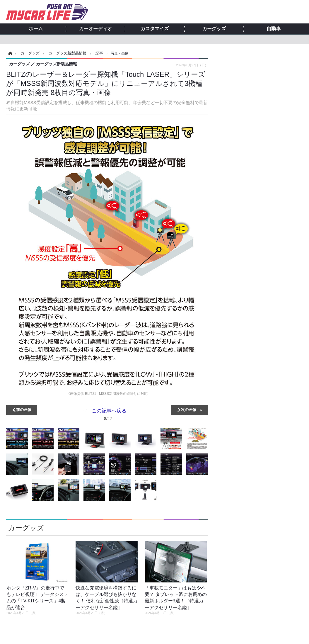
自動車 (274, 29)
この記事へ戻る (109, 416)
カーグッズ (214, 29)
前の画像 (24, 409)
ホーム (36, 29)
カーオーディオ (95, 29)
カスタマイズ (155, 29)
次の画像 (189, 409)
